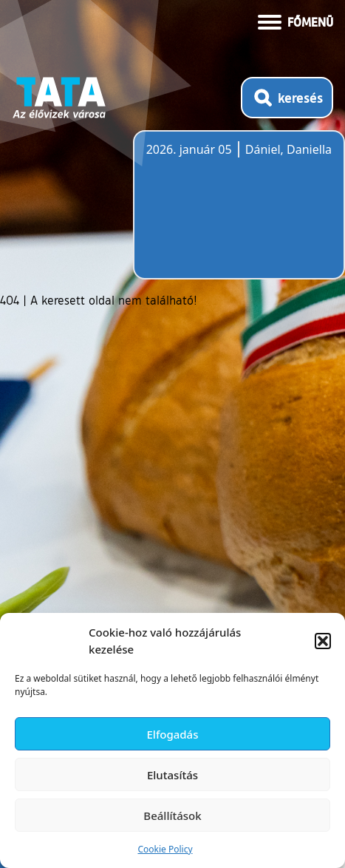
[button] (323, 641)
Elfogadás (173, 734)
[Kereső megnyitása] (287, 98)
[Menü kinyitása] (296, 21)
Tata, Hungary (229, 214)
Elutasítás (172, 775)
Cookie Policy (165, 849)
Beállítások (172, 816)
